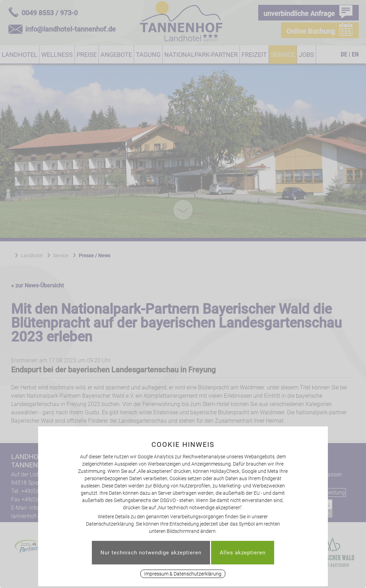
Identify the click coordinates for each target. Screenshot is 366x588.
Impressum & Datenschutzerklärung (183, 574)
